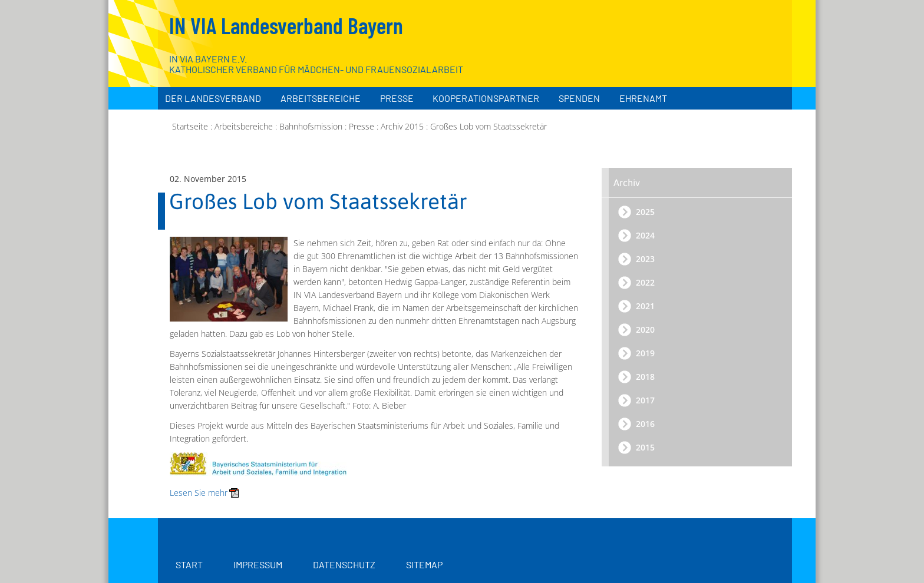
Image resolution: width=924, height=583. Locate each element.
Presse (397, 98)
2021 (645, 306)
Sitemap (424, 564)
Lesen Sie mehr (199, 493)
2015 (645, 447)
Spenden (579, 98)
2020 (645, 329)
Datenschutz (344, 564)
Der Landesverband (213, 98)
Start (189, 564)
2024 (645, 235)
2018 (645, 377)
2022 (645, 282)
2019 (645, 353)
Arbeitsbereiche (321, 98)
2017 (645, 400)
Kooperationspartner (486, 98)
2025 (645, 212)
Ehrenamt (643, 98)
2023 (645, 259)
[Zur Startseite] (722, 59)
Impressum (258, 564)
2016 (645, 424)
